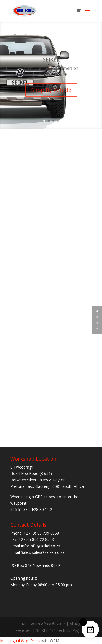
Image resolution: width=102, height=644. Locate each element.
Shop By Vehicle (51, 92)
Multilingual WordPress (20, 641)
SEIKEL (51, 62)
